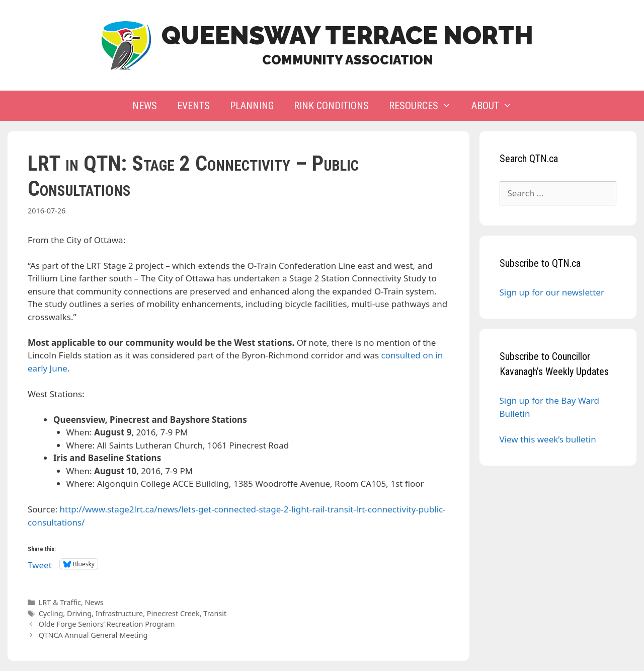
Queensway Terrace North (347, 35)
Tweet (40, 564)
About (497, 106)
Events (193, 106)
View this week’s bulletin (548, 439)
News (145, 106)
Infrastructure (119, 613)
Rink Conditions (331, 106)
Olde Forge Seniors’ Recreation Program (107, 624)
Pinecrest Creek (173, 613)
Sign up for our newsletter (552, 292)
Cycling (51, 613)
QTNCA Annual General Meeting (93, 635)
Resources (425, 106)
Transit (215, 613)
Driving (79, 613)
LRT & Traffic (60, 602)
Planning (252, 106)
